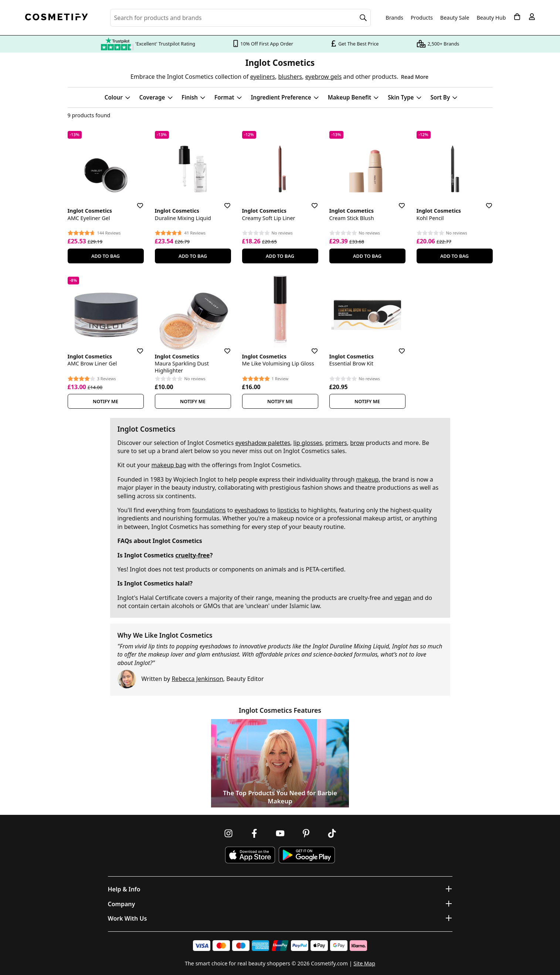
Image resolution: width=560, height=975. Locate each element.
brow (357, 443)
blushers (290, 77)
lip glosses (308, 443)
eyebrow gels (324, 77)
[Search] (363, 18)
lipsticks (288, 510)
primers (336, 443)
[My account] (532, 17)
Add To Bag (106, 256)
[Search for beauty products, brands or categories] (241, 18)
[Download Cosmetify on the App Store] (250, 855)
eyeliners (263, 77)
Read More (415, 77)
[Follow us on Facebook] (254, 833)
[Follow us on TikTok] (332, 833)
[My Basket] (517, 17)
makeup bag (169, 465)
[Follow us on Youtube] (280, 833)
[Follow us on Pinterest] (306, 833)
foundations (209, 510)
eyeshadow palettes (263, 443)
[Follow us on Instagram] (228, 833)
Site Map (364, 963)
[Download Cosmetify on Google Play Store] (307, 855)
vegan (403, 598)
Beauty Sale (455, 18)
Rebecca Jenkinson (197, 679)
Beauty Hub (491, 18)
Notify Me (106, 401)
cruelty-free (192, 555)
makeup (367, 479)
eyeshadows (251, 510)
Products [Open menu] (422, 18)
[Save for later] (135, 201)
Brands (394, 18)
